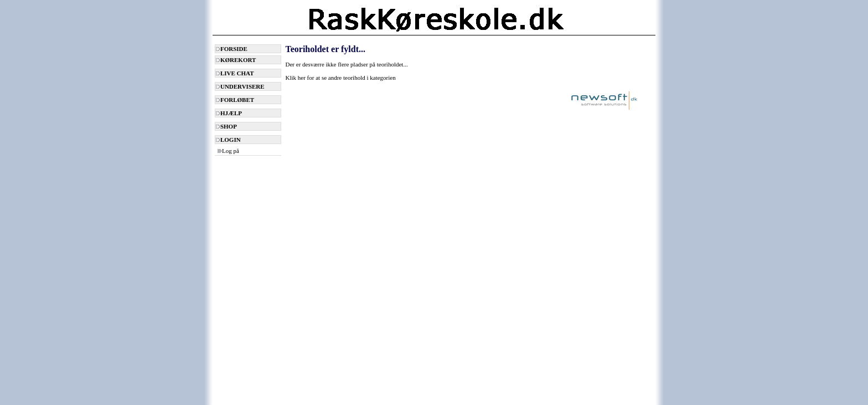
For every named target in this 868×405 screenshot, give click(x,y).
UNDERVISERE (240, 86)
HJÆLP (229, 113)
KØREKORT (236, 60)
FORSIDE (232, 49)
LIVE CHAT (235, 73)
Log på (228, 151)
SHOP (226, 126)
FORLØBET (235, 100)
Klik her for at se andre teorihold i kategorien (341, 78)
